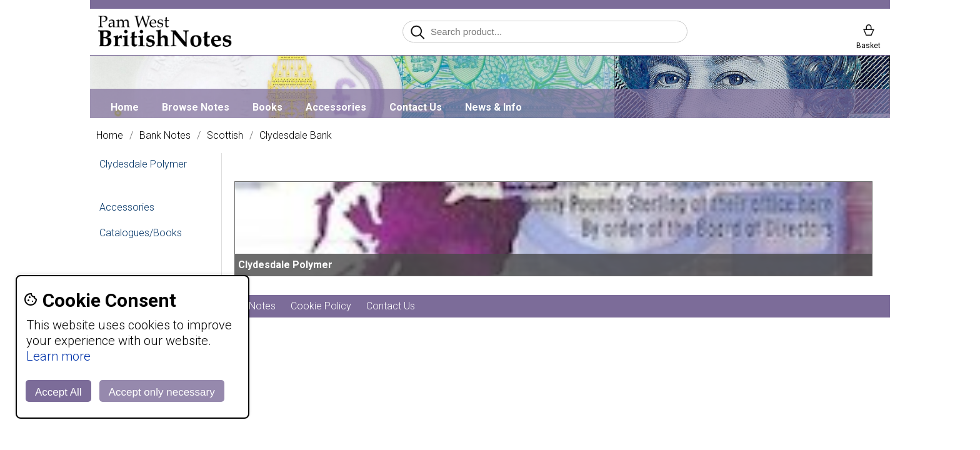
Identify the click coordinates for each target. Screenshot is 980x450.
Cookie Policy (321, 306)
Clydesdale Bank (296, 136)
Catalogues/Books (141, 233)
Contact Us (416, 107)
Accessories (336, 107)
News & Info (493, 107)
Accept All (58, 392)
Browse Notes (196, 107)
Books (267, 107)
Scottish (225, 136)
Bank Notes (165, 136)
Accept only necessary (162, 392)
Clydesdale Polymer (143, 164)
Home (125, 107)
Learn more (58, 356)
